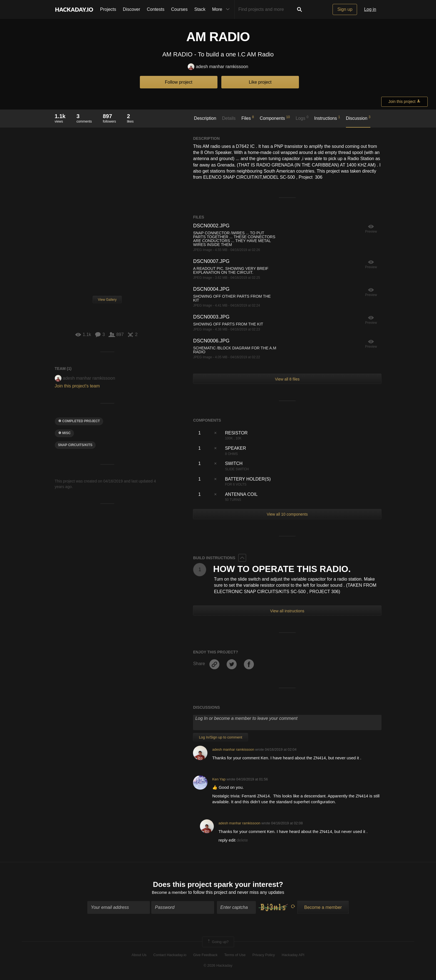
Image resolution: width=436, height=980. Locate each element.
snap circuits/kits (75, 445)
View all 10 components (287, 514)
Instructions (327, 118)
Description (205, 118)
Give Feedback (205, 955)
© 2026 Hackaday (218, 966)
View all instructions (287, 611)
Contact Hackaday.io (170, 955)
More (222, 9)
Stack (200, 9)
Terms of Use (235, 955)
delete (242, 840)
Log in (370, 9)
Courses (179, 9)
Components (275, 118)
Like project (260, 82)
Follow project (179, 82)
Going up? (218, 942)
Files (248, 118)
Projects (108, 9)
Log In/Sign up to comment (220, 737)
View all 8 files (287, 379)
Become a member (169, 893)
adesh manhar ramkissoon (218, 67)
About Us (139, 955)
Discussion (358, 118)
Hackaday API (293, 955)
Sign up (345, 9)
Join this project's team (77, 386)
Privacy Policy (264, 955)
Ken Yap (219, 779)
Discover (132, 9)
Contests (156, 9)
